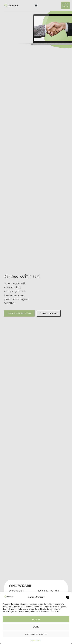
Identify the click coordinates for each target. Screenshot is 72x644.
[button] (68, 597)
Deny (36, 627)
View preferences (36, 634)
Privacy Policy (36, 640)
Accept (36, 619)
